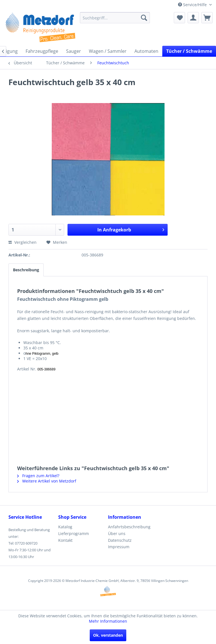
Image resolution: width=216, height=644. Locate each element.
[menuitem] (115, 18)
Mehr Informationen (108, 621)
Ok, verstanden (108, 635)
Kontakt (65, 540)
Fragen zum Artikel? (38, 476)
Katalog (65, 527)
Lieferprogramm (74, 533)
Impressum (119, 547)
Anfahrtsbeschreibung (129, 527)
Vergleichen (22, 242)
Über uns (117, 533)
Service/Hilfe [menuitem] (193, 5)
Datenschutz (120, 540)
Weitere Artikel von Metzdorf (47, 481)
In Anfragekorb (131, 229)
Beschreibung (26, 270)
